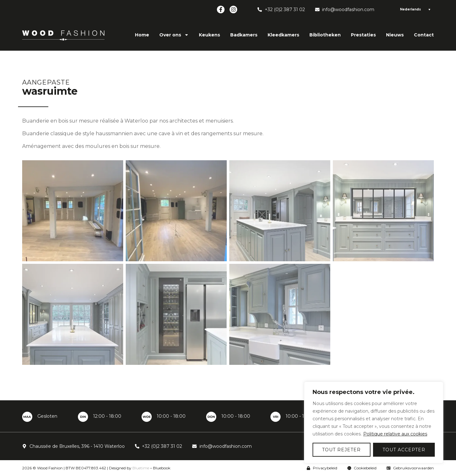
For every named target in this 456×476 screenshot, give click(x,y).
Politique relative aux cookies (395, 434)
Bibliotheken (325, 35)
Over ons (174, 35)
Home (142, 35)
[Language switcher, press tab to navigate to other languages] (414, 10)
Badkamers (244, 35)
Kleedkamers (283, 35)
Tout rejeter (341, 450)
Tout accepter (404, 450)
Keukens (209, 35)
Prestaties (363, 35)
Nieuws (395, 35)
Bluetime (141, 468)
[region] (374, 422)
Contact (424, 35)
